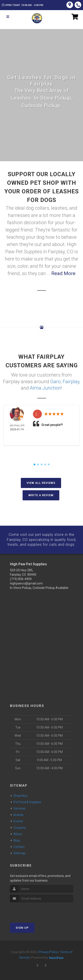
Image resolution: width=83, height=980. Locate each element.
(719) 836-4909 (21, 578)
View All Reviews (41, 482)
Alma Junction (45, 387)
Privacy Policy (48, 951)
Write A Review (41, 495)
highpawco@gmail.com (26, 583)
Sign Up (22, 927)
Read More (63, 273)
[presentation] (34, 910)
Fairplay (71, 381)
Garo (55, 381)
